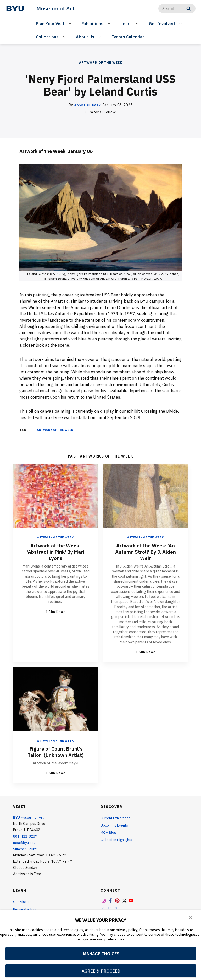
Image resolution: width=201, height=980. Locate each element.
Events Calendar (128, 37)
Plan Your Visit (50, 23)
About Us (85, 37)
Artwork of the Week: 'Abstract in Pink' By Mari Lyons (56, 551)
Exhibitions (93, 23)
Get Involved (162, 23)
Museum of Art (55, 8)
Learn (126, 23)
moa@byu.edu (25, 842)
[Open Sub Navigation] (71, 23)
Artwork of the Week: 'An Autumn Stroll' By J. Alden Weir (146, 551)
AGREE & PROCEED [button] (101, 971)
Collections (47, 37)
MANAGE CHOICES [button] (101, 954)
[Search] (177, 9)
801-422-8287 (25, 836)
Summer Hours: (25, 849)
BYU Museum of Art (29, 817)
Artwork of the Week (101, 62)
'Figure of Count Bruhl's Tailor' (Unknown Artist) (56, 751)
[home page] (15, 9)
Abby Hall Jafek (88, 105)
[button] (191, 917)
